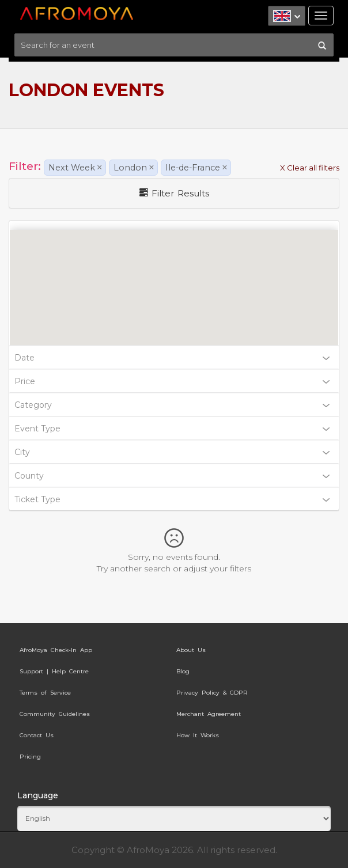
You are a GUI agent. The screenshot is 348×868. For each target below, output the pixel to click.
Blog (183, 671)
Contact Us (37, 735)
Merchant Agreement (209, 714)
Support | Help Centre (54, 671)
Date (172, 358)
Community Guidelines (55, 714)
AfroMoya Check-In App (56, 650)
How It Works (198, 735)
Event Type (172, 429)
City (172, 452)
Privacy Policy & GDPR (212, 693)
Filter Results (174, 193)
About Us (191, 650)
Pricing (30, 757)
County (172, 476)
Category (172, 405)
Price (172, 381)
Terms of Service (45, 693)
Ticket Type (172, 499)
